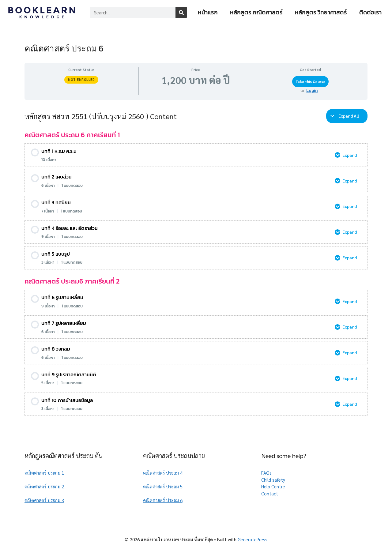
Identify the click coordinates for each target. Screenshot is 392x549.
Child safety (273, 480)
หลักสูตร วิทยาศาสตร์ (321, 13)
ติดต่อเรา (370, 13)
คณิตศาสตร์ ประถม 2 (44, 486)
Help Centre (273, 486)
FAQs (266, 473)
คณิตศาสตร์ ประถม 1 (44, 473)
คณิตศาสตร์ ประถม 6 (163, 500)
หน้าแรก (208, 13)
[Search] (181, 12)
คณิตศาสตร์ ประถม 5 (163, 486)
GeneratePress (253, 539)
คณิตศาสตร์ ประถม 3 (44, 500)
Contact (270, 493)
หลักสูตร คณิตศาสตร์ (256, 13)
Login (312, 90)
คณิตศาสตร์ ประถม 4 (163, 473)
